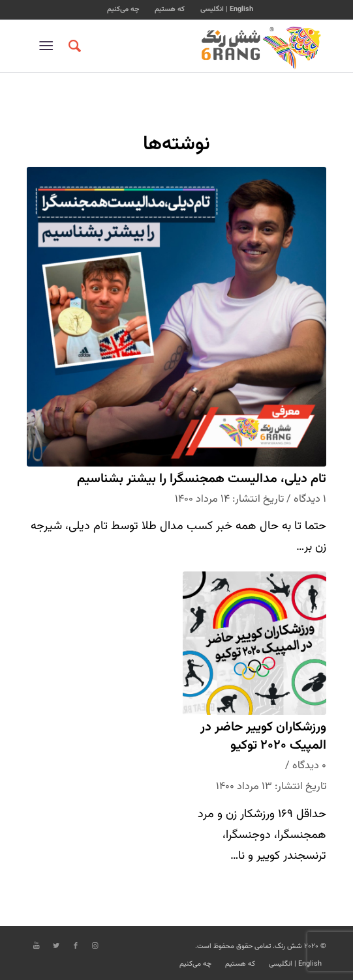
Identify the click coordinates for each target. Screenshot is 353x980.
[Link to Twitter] (56, 946)
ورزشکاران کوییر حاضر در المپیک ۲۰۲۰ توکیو (263, 737)
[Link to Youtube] (37, 946)
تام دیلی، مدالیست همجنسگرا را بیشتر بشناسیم (202, 479)
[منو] (49, 46)
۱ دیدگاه (310, 499)
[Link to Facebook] (76, 946)
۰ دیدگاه (309, 766)
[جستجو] (73, 46)
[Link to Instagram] (95, 946)
